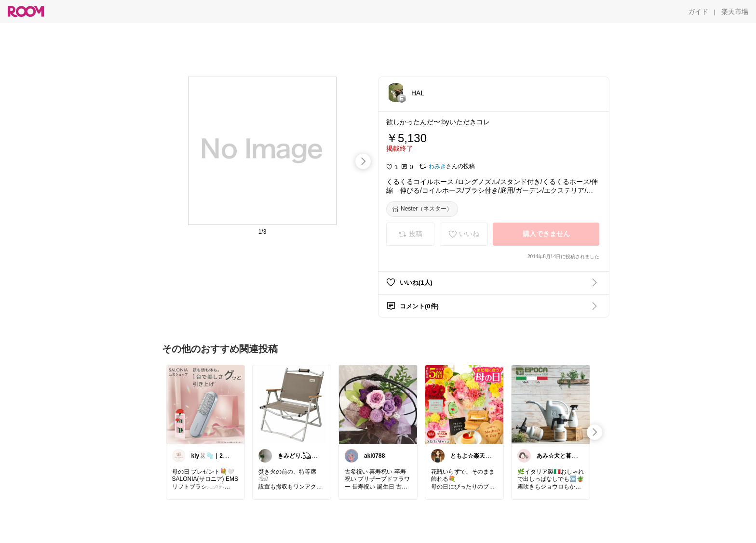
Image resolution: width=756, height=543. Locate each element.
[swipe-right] (363, 161)
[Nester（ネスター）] (422, 209)
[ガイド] (698, 12)
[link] (205, 404)
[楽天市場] (735, 12)
